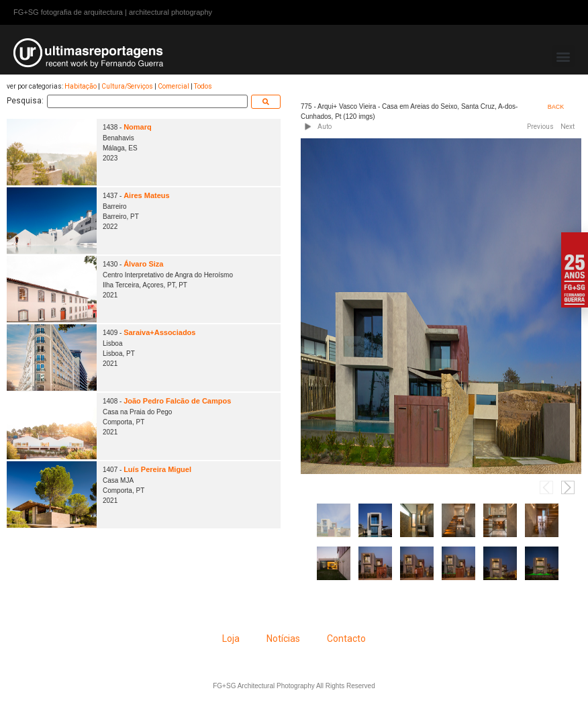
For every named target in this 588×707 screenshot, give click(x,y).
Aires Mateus (146, 195)
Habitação (81, 86)
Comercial (174, 86)
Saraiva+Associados (159, 332)
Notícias (283, 639)
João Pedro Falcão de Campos (177, 401)
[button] (563, 56)
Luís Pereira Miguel (157, 469)
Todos (203, 86)
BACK (556, 107)
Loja (231, 639)
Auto (325, 127)
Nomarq (138, 127)
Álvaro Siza (143, 264)
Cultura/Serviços (127, 86)
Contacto (346, 639)
